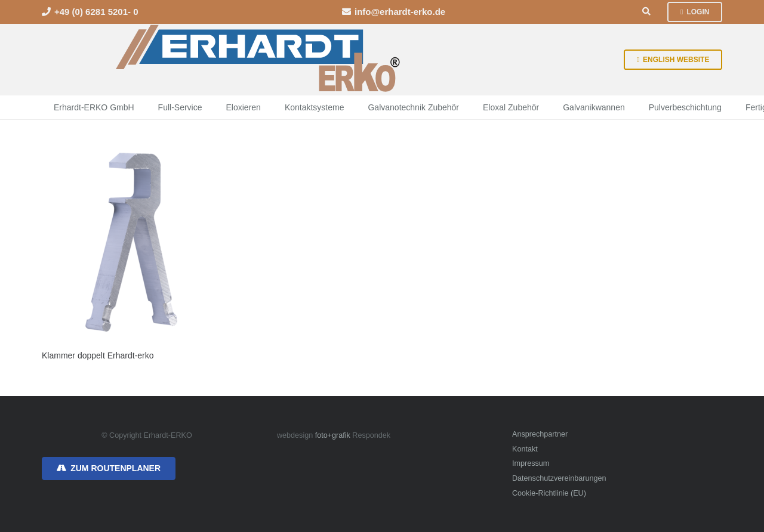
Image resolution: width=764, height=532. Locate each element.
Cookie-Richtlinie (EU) (549, 493)
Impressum (531, 463)
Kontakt (525, 449)
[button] (647, 12)
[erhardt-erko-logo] (259, 60)
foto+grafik (333, 435)
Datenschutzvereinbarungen (559, 478)
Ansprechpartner (540, 434)
